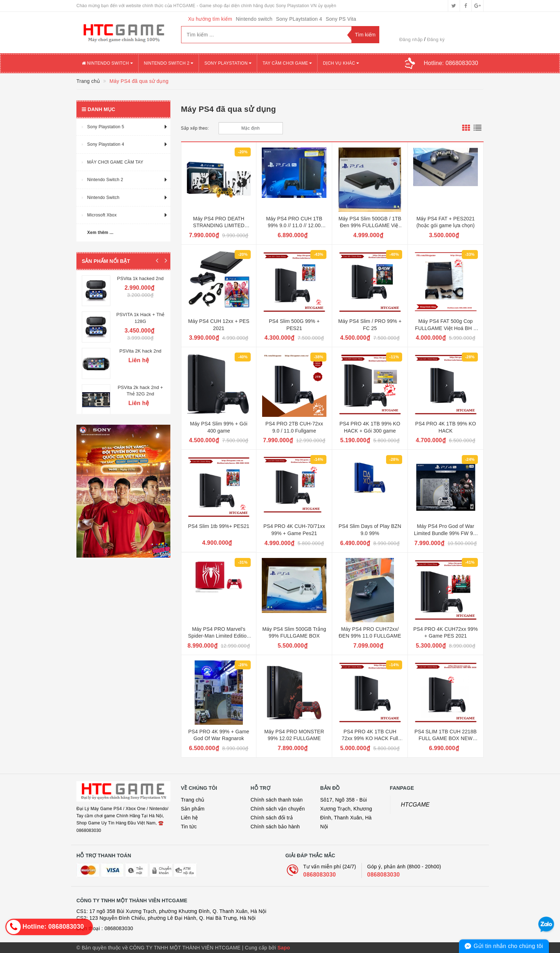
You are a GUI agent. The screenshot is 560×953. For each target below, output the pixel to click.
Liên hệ (190, 818)
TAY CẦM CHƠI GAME (287, 63)
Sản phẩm (193, 809)
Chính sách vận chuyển (278, 809)
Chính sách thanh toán (277, 800)
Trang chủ (193, 800)
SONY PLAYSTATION (228, 63)
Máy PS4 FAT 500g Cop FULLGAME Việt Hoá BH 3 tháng (446, 328)
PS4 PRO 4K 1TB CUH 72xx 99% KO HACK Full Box (370, 739)
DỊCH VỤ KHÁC (341, 63)
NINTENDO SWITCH (107, 63)
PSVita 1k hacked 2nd (140, 278)
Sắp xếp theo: (195, 128)
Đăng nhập (411, 39)
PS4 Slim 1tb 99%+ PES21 (219, 526)
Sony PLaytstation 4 (299, 19)
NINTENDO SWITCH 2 (169, 63)
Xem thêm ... (100, 233)
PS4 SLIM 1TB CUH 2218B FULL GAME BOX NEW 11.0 (445, 739)
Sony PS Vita (341, 19)
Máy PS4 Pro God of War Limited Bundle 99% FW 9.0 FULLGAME (446, 533)
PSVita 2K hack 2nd (140, 348)
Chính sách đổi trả (272, 818)
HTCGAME (416, 805)
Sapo (284, 948)
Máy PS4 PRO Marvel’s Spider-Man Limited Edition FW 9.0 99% (219, 636)
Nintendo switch (254, 19)
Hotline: (451, 63)
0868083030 (319, 875)
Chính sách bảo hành (275, 827)
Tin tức (189, 827)
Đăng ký (436, 39)
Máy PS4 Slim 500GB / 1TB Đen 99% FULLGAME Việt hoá (370, 226)
